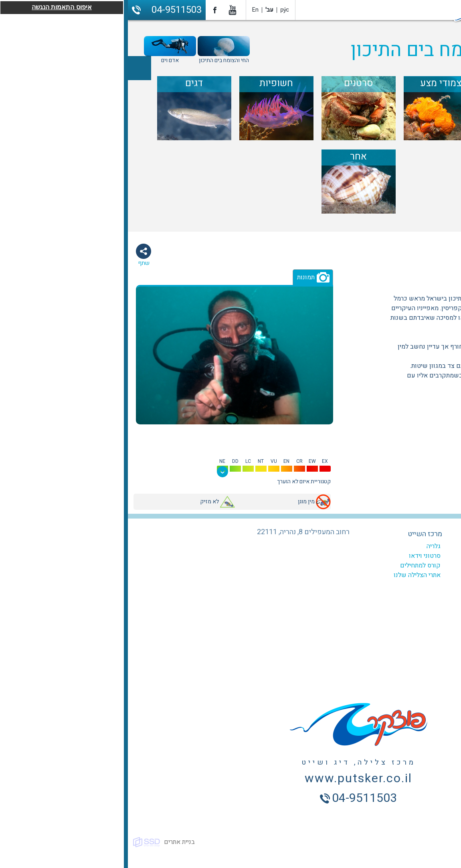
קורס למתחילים (292, 565)
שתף (16, 263)
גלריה (306, 546)
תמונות (178, 277)
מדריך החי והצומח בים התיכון (338, 50)
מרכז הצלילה (367, 534)
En (127, 10)
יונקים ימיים (398, 274)
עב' (142, 10)
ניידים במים (438, 274)
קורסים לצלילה (365, 556)
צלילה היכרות (368, 575)
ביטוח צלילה (369, 585)
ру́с (157, 10)
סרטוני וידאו (297, 556)
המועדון (374, 546)
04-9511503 (49, 10)
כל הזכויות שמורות (433, 842)
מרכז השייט (297, 534)
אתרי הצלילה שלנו (289, 575)
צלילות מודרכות (365, 565)
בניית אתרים (52, 842)
